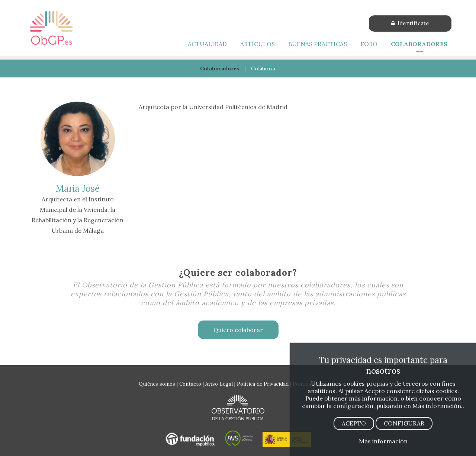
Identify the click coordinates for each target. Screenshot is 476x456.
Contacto (190, 384)
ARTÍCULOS (258, 44)
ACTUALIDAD (207, 44)
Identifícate (410, 23)
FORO (369, 44)
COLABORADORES (419, 44)
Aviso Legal (219, 384)
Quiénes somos (157, 384)
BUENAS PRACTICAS (318, 44)
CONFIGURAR (404, 423)
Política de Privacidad (263, 384)
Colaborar (264, 68)
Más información (383, 441)
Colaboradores (220, 68)
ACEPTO (354, 423)
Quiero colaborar (238, 330)
